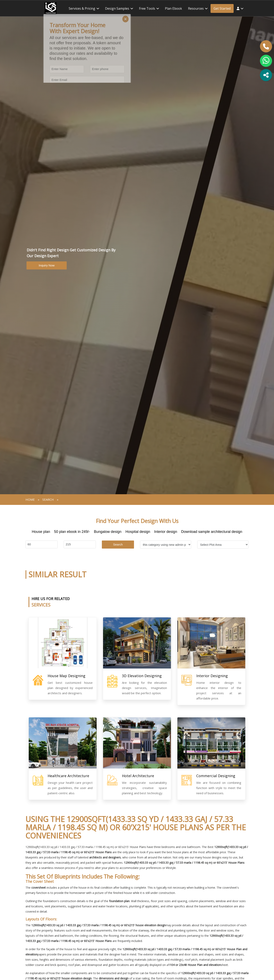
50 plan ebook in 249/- (72, 532)
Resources (196, 8)
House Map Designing (66, 676)
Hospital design (138, 532)
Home (30, 499)
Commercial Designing (216, 776)
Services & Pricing (82, 8)
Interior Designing (212, 676)
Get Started (222, 8)
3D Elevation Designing (142, 676)
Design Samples (117, 8)
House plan (41, 532)
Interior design (166, 532)
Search (118, 544)
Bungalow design (108, 532)
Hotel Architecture (138, 776)
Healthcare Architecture (68, 776)
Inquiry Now (47, 265)
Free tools (147, 8)
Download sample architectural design (212, 532)
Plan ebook (173, 8)
